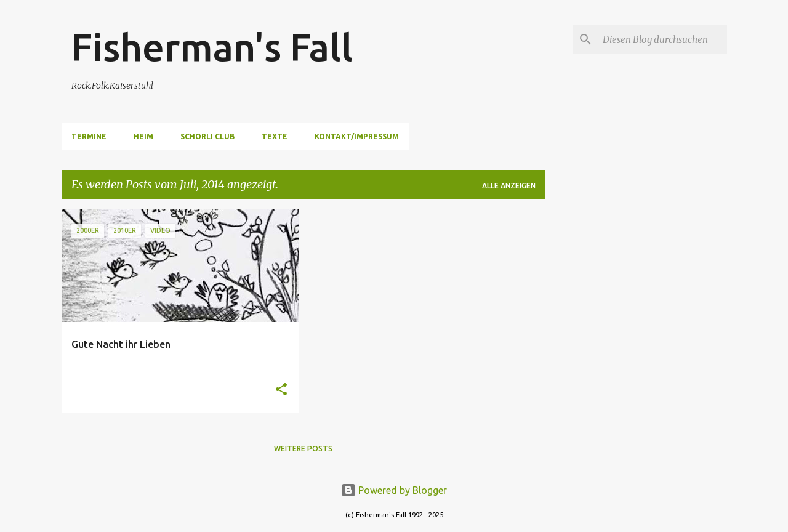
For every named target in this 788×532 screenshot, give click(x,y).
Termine (89, 136)
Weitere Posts (303, 449)
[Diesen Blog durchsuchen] (662, 39)
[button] (281, 390)
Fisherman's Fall (212, 47)
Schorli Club (207, 136)
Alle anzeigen (509, 186)
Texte (275, 136)
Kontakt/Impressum (357, 136)
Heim (143, 136)
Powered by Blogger (394, 490)
